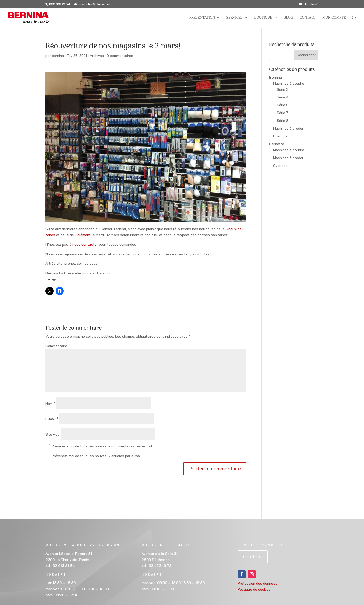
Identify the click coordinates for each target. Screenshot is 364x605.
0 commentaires (120, 56)
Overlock (280, 136)
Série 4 (283, 97)
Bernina (276, 77)
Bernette (277, 144)
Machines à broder (288, 128)
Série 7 (283, 113)
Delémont (83, 235)
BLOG (288, 18)
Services (234, 18)
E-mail (52, 419)
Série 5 (283, 105)
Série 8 (283, 121)
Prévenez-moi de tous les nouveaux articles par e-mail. (97, 456)
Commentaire (58, 346)
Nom (50, 404)
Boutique (263, 18)
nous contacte (84, 244)
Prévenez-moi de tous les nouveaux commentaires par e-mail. (102, 446)
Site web (53, 434)
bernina (58, 56)
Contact (308, 18)
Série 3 (283, 89)
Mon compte (334, 18)
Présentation (202, 18)
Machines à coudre (289, 83)
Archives (97, 56)
